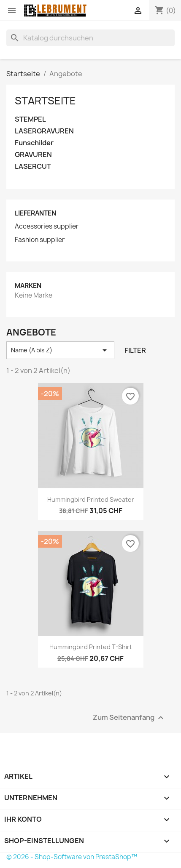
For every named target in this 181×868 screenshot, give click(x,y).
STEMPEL (30, 119)
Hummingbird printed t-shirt (91, 647)
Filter (135, 350)
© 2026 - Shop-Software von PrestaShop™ (72, 857)
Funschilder (34, 143)
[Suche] (90, 38)
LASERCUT (33, 166)
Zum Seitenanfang (129, 718)
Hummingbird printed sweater (91, 499)
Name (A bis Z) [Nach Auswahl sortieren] (60, 350)
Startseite (45, 101)
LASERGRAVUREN (44, 131)
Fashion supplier (40, 240)
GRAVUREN (33, 155)
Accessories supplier (47, 226)
